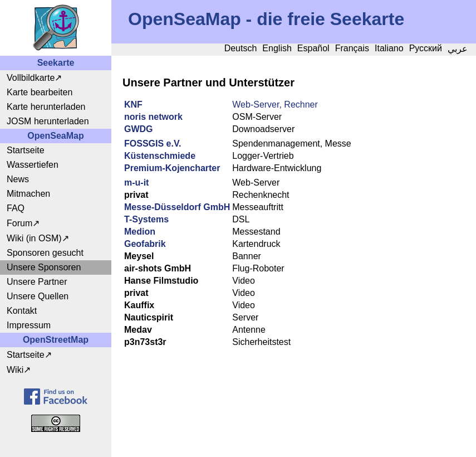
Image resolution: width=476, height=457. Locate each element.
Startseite (26, 150)
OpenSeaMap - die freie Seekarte (266, 19)
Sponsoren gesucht (45, 253)
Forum (19, 223)
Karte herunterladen (46, 107)
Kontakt (22, 311)
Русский (426, 48)
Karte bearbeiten (40, 92)
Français (352, 48)
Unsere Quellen (38, 296)
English (277, 48)
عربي (458, 49)
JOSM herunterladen (48, 121)
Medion (140, 232)
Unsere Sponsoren (44, 267)
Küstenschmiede (160, 156)
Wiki (15, 370)
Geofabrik (145, 244)
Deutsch (241, 48)
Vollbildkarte (31, 78)
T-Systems (146, 219)
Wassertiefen (33, 165)
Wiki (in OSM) (34, 238)
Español (313, 48)
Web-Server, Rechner (275, 104)
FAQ (16, 208)
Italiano (389, 48)
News (18, 179)
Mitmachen (28, 194)
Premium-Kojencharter (172, 168)
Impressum (29, 325)
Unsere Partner (37, 282)
